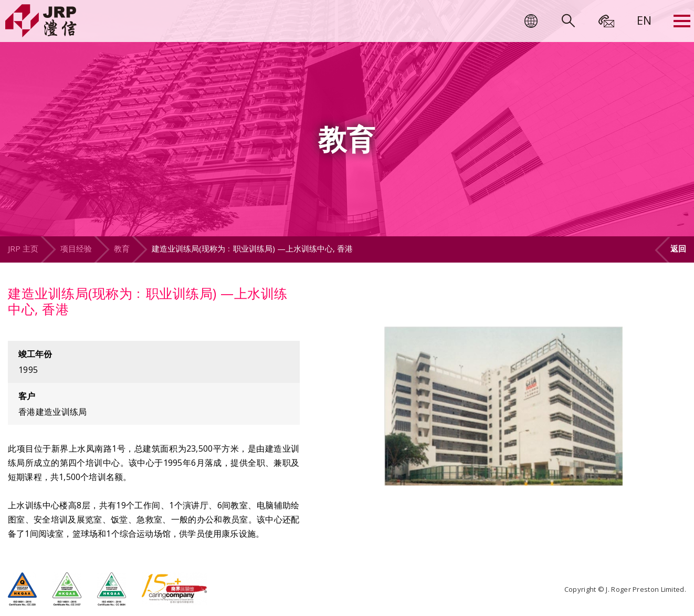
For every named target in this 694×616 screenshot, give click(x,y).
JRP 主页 (23, 248)
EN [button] (644, 20)
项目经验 (76, 248)
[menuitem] (644, 20)
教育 (122, 248)
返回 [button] (678, 248)
